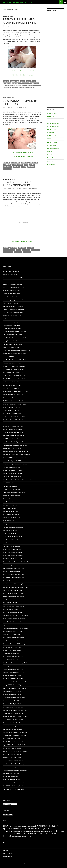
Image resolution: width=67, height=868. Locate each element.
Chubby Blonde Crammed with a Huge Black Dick (16, 735)
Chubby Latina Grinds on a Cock (11, 546)
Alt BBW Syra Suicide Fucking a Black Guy (14, 376)
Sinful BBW (50, 161)
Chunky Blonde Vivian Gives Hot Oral (13, 432)
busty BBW (35, 829)
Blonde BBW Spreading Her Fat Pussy (13, 593)
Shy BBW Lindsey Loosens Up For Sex (13, 439)
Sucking (24, 167)
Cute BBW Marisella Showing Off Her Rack (14, 360)
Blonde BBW (12, 829)
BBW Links (6, 850)
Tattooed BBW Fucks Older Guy (11, 496)
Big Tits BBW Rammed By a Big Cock (12, 694)
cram (34, 81)
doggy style (25, 831)
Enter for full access (22, 75)
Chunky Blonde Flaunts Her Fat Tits (12, 537)
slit (12, 836)
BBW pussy (7, 163)
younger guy (8, 169)
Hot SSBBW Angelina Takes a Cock (12, 347)
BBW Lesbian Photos (53, 139)
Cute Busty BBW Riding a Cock (11, 357)
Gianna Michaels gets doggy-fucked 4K (13, 312)
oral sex (38, 834)
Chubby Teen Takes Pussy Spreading (12, 622)
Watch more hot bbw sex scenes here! (22, 71)
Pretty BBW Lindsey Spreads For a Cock (13, 429)
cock (53, 829)
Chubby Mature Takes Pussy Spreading (13, 720)
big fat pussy (22, 248)
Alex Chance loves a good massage (12, 319)
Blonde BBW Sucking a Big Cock (11, 780)
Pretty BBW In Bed (8, 483)
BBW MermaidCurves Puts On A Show (13, 372)
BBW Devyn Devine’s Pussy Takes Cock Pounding (16, 562)
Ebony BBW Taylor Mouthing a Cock (12, 423)
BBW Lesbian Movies (53, 136)
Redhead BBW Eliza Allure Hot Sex (12, 477)
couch (28, 81)
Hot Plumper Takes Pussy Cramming (12, 590)
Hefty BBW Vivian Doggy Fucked (12, 518)
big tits (6, 829)
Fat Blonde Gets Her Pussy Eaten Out (13, 407)
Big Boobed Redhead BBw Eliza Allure (13, 426)
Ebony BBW (31, 832)
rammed (6, 88)
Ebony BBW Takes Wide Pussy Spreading (14, 786)
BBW (6, 826)
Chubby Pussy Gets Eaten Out (11, 524)
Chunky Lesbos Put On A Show (11, 410)
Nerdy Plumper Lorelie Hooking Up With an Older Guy (17, 480)
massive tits (26, 250)
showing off (14, 88)
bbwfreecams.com (22, 826)
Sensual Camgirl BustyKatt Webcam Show (14, 366)
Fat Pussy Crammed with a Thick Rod (13, 707)
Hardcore (56, 831)
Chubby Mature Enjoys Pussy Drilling (13, 713)
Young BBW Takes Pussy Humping (12, 757)
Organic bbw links (8, 856)
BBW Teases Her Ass (8, 499)
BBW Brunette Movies (9, 16)
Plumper (43, 834)
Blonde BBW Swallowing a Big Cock (12, 612)
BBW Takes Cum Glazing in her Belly (12, 767)
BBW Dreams (12, 826)
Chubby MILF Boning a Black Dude (12, 328)
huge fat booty (35, 83)
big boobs (50, 826)
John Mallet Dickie (19, 26)
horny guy (25, 83)
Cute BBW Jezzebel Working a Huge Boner (14, 442)
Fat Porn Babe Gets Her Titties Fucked (13, 556)
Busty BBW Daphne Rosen (10, 275)
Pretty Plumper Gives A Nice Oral (12, 385)
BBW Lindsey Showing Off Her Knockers (14, 420)
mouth (30, 834)
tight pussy (32, 88)
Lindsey (19, 250)
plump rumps (21, 85)
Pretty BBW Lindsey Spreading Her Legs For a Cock (16, 451)
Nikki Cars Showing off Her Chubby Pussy (14, 584)
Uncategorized (51, 164)
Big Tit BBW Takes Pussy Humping (12, 650)
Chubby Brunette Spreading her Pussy (13, 761)
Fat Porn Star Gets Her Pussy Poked (12, 549)
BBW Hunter (14, 248)
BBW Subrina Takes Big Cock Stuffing (13, 704)
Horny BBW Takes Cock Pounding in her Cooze (15, 615)
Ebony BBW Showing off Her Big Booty (13, 597)
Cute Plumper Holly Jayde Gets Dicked (13, 369)
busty (29, 829)
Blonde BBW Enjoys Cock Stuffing (12, 754)
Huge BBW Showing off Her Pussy (12, 625)
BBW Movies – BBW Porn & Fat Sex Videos (18, 2)
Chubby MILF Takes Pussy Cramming (13, 669)
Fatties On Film (51, 155)
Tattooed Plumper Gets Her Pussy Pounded (14, 354)
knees (26, 165)
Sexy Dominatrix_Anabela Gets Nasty (13, 382)
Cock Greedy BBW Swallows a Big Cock (13, 789)
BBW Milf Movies (52, 142)
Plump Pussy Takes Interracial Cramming (14, 644)
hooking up (7, 165)
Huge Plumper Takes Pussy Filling (12, 701)
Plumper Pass (49, 834)
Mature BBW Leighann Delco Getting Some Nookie (16, 455)
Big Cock (6, 81)
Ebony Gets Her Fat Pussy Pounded (12, 559)
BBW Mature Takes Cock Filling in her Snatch (15, 688)
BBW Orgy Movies (52, 145)
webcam (29, 836)
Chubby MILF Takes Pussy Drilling (12, 685)
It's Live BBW (51, 158)
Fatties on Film (33, 163)
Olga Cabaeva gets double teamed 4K (13, 278)
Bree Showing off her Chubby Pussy (12, 631)
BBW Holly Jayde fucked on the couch (13, 306)
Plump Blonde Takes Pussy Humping (12, 739)
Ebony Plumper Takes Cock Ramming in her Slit (15, 587)
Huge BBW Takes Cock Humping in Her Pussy (15, 745)
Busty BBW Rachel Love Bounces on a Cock (14, 338)
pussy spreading (8, 252)
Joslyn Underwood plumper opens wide (13, 309)
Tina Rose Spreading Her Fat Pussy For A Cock (15, 391)
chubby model (16, 163)
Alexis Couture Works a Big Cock (12, 363)
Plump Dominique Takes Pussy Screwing (13, 723)
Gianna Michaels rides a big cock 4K (12, 297)
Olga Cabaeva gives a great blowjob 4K (13, 300)
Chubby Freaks (15, 81)
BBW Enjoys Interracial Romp (11, 773)
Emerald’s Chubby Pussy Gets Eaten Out (13, 726)
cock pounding (58, 829)
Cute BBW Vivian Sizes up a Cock (12, 467)
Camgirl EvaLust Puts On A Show (12, 388)
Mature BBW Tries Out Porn (10, 505)
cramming (24, 163)
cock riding (6, 831)
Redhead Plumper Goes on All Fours (12, 448)
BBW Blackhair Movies (53, 117)
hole (62, 831)
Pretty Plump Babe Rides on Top (11, 600)
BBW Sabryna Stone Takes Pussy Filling (13, 568)
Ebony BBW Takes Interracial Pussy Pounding (15, 751)
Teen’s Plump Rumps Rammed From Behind (19, 21)
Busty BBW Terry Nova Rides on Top (12, 565)
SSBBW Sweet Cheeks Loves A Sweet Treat (14, 401)
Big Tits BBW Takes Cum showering (12, 521)
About (4, 847)
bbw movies (5, 863)
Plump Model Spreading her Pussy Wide (13, 638)
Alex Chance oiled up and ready (11, 294)
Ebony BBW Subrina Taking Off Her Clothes (14, 379)
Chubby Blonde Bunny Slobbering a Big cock (15, 770)
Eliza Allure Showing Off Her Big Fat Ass (13, 436)
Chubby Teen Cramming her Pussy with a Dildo (15, 628)
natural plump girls (9, 85)
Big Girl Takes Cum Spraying (10, 776)
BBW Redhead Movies (53, 148)
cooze (23, 81)
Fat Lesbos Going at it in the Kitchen (12, 470)
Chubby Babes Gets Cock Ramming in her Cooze (16, 682)
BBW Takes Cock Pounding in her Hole (13, 679)
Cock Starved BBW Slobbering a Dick (13, 527)
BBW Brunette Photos (53, 126)
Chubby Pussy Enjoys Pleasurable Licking (14, 783)
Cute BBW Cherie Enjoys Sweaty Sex (12, 344)
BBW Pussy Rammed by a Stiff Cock (21, 102)
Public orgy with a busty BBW (11, 271)
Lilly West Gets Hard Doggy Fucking (12, 473)
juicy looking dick (17, 165)
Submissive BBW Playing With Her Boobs (14, 492)
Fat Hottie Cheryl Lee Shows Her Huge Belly (14, 331)
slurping (15, 836)
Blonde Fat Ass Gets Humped (10, 609)
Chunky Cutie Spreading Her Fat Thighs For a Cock (16, 350)
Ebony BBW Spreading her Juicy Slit (12, 571)
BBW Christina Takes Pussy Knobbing (13, 657)
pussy (39, 85)
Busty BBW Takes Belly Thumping (12, 675)
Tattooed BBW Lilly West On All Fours (13, 461)
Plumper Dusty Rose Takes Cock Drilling (13, 574)
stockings (19, 836)
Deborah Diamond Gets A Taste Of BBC (13, 395)
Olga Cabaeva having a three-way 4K (12, 290)
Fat (34, 832)
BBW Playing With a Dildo (10, 508)
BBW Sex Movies (7, 853)
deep (19, 831)
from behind (7, 83)
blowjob (18, 829)
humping (22, 834)
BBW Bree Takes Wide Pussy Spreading (13, 606)
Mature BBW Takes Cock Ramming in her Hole (15, 603)
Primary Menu (65, 2)
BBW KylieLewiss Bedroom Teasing (12, 398)
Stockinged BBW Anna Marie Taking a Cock (14, 458)
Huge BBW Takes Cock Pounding (11, 634)
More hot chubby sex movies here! (22, 152)
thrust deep (23, 88)
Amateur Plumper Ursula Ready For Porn (14, 417)
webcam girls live (24, 863)
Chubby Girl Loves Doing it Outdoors (13, 341)
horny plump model (9, 250)
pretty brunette (31, 85)
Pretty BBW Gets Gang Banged (11, 322)
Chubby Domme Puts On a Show (11, 489)
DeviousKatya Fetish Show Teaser (12, 413)
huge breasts (10, 834)
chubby (42, 829)
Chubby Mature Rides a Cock (10, 660)
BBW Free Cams (52, 129)
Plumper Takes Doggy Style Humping (13, 748)
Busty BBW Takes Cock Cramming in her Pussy (15, 716)
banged (6, 248)
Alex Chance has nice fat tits (10, 303)
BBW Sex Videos (18, 863)
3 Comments (33, 189)
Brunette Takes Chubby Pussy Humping (13, 764)
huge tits (17, 834)
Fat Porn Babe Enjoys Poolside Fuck (12, 552)
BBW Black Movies (52, 114)
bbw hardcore (31, 826)
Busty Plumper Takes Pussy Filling (12, 641)
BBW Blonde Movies (8, 98)
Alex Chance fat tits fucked (10, 281)
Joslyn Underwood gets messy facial (12, 284)
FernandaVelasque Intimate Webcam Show (14, 404)
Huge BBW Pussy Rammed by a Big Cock (14, 672)
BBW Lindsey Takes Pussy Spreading (17, 184)
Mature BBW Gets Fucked (10, 530)
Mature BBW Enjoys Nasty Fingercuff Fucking (15, 710)
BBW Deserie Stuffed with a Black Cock (13, 578)
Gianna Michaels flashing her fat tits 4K (13, 287)
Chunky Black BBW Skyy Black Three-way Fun (15, 445)
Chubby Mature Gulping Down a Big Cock (14, 698)
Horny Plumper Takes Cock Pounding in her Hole (16, 663)
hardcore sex (17, 83)
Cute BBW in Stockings (9, 502)
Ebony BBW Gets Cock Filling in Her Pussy (14, 742)
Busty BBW (50, 152)
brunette (24, 829)
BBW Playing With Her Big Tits (11, 514)
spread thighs (8, 167)
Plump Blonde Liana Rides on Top (12, 581)
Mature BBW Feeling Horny (10, 511)
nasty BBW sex (36, 250)
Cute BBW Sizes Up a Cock (10, 486)
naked (34, 834)
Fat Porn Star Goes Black (9, 533)
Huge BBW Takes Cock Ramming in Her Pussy (15, 732)
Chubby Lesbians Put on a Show (11, 325)
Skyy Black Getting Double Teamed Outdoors (15, 464)
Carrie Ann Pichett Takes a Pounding (12, 335)
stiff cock (17, 167)
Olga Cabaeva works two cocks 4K (12, 316)
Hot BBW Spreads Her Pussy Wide (12, 691)
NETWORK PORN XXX (11, 863)
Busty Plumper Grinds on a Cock (11, 540)
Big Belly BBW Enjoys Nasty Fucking (12, 647)
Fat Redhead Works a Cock (10, 543)
